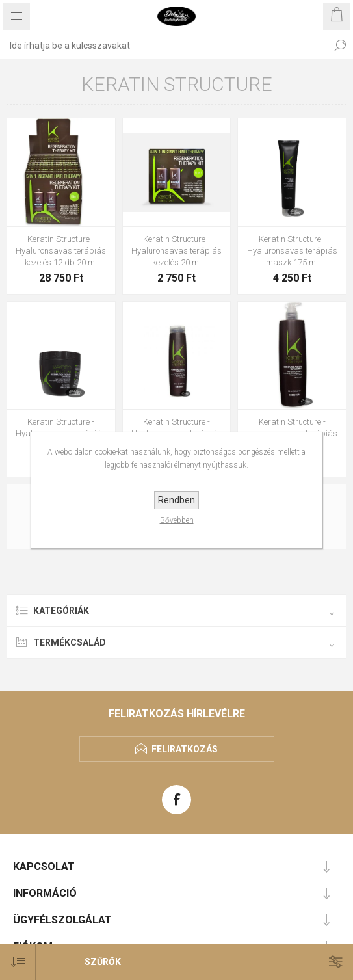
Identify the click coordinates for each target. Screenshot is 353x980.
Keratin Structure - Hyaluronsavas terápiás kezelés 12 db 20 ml (61, 251)
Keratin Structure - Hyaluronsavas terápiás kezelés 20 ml (176, 251)
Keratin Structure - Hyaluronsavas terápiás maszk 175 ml (292, 251)
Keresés (340, 46)
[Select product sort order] (18, 962)
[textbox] (163, 46)
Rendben (176, 500)
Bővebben (177, 520)
